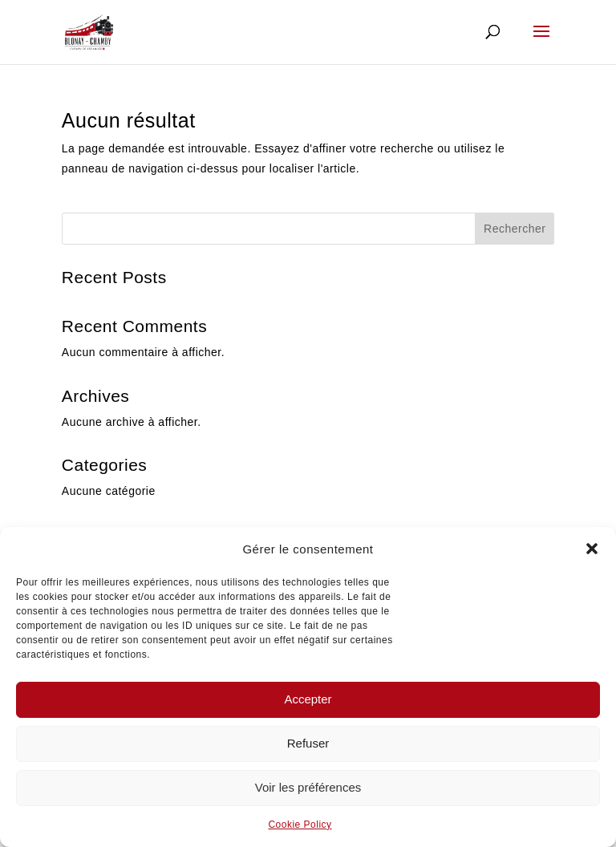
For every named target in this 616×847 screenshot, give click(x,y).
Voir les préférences (308, 787)
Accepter (308, 699)
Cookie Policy (300, 825)
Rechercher (515, 229)
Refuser (308, 743)
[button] (592, 549)
